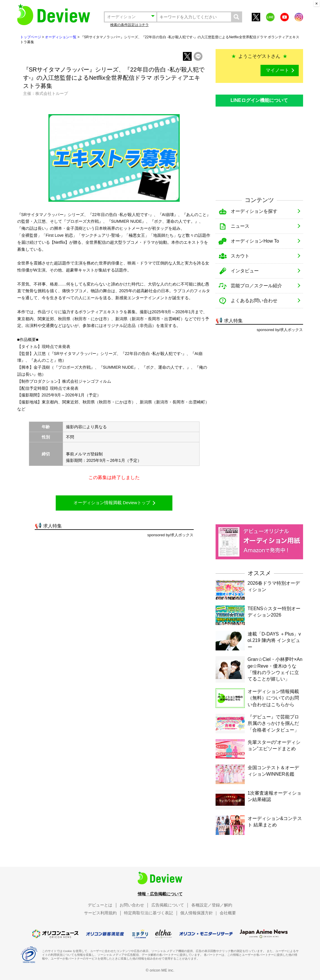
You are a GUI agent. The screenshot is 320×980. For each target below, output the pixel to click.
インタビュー (245, 271)
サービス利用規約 (100, 913)
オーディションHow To (255, 241)
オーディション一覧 (61, 37)
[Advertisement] (259, 149)
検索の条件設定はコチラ (130, 25)
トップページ (31, 37)
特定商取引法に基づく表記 (148, 913)
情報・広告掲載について (160, 894)
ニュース (240, 226)
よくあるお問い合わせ (254, 301)
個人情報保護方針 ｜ (199, 913)
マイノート (277, 70)
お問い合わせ (132, 905)
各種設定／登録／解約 (212, 905)
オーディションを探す (254, 211)
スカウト (240, 256)
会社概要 (228, 913)
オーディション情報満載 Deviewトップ (112, 503)
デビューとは (100, 905)
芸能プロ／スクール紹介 (256, 286)
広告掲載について (168, 905)
